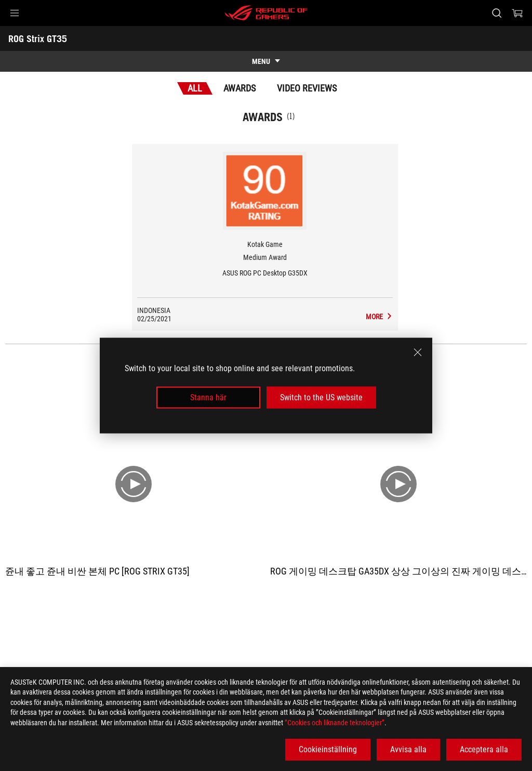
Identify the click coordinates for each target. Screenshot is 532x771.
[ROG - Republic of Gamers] (266, 13)
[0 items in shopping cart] (517, 13)
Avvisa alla (408, 749)
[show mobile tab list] (266, 61)
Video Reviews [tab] (307, 88)
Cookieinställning (328, 749)
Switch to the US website (321, 397)
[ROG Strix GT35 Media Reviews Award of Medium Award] (379, 317)
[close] (418, 352)
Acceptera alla (484, 749)
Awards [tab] (240, 88)
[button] (15, 13)
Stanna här (208, 397)
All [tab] (195, 88)
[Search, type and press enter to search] (497, 13)
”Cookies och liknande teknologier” (335, 723)
